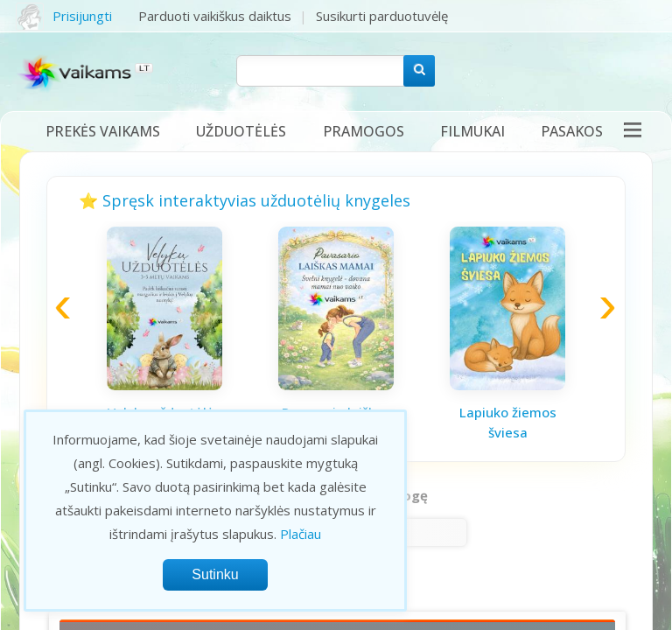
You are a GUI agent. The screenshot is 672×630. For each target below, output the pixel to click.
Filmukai (472, 131)
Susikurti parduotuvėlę (382, 16)
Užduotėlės (241, 131)
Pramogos (364, 131)
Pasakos (572, 131)
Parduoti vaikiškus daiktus (215, 16)
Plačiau (301, 534)
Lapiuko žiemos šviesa (508, 422)
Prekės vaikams (103, 131)
